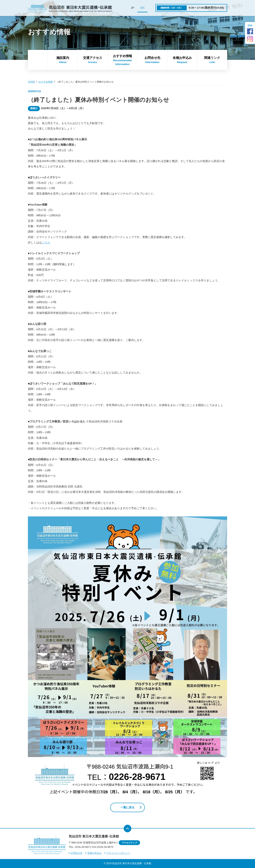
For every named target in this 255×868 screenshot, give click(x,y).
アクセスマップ (129, 843)
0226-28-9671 (83, 847)
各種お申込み (182, 60)
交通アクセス (93, 60)
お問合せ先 (152, 60)
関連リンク (212, 60)
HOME (31, 82)
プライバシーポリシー (118, 853)
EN (142, 8)
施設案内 (63, 60)
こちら (46, 243)
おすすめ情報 (122, 60)
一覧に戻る (127, 807)
